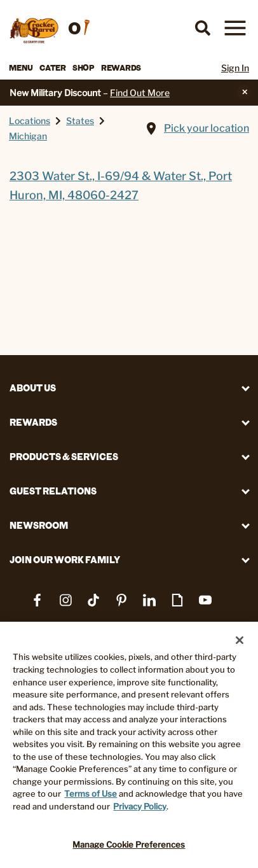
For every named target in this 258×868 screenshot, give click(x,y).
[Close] (240, 640)
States (80, 121)
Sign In (235, 68)
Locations (30, 121)
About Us (33, 388)
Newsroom (39, 525)
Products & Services (64, 457)
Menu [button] (21, 67)
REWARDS (33, 422)
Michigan (28, 136)
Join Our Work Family (65, 560)
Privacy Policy (140, 806)
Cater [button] (53, 67)
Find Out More (140, 93)
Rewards (121, 67)
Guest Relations (53, 491)
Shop (84, 67)
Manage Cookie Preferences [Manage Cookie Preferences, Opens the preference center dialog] (129, 844)
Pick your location (207, 128)
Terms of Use (91, 794)
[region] (129, 745)
